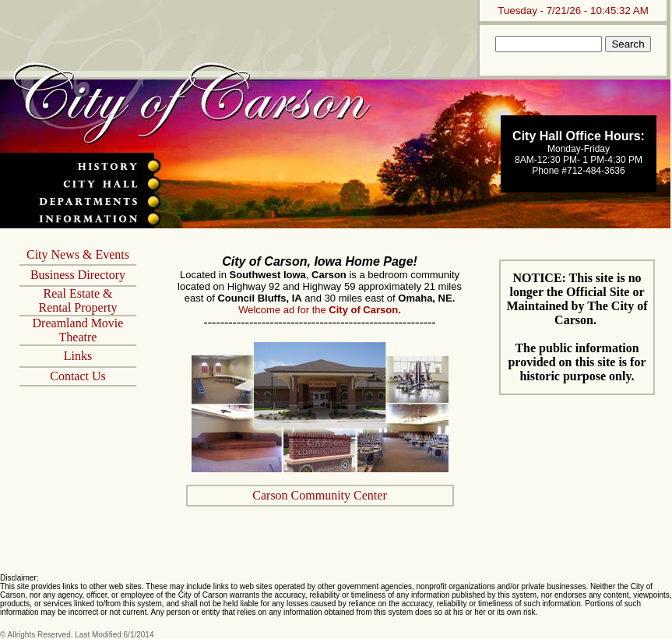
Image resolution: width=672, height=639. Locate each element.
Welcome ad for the (283, 310)
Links (78, 356)
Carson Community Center (319, 495)
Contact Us (78, 376)
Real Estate (72, 293)
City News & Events (78, 254)
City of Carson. (364, 310)
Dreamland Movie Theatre (78, 330)
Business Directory (78, 275)
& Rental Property (78, 300)
